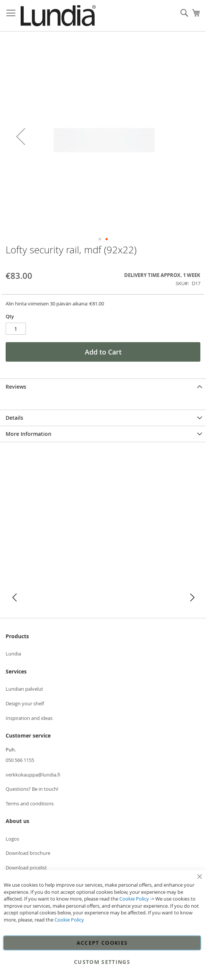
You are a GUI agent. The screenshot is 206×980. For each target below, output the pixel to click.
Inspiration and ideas (29, 718)
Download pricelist (26, 868)
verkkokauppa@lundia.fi (33, 775)
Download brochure (28, 853)
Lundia (13, 654)
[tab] (103, 387)
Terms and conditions (30, 803)
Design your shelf (25, 703)
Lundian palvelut (24, 689)
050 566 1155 (20, 760)
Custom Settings (102, 962)
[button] (21, 136)
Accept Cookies (102, 943)
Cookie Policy (134, 899)
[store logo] (58, 16)
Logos (12, 839)
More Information (29, 434)
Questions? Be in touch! (32, 789)
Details (14, 418)
